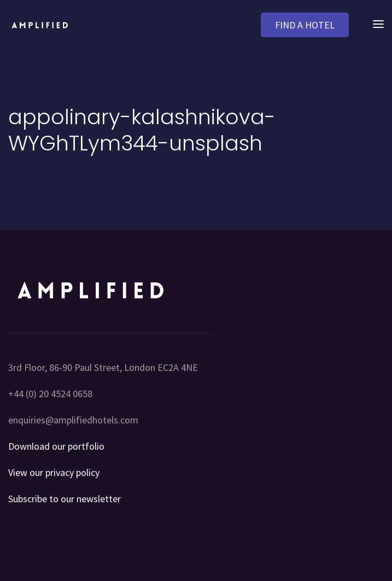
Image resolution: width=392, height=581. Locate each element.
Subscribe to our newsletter (65, 499)
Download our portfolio (56, 446)
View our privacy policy (54, 472)
